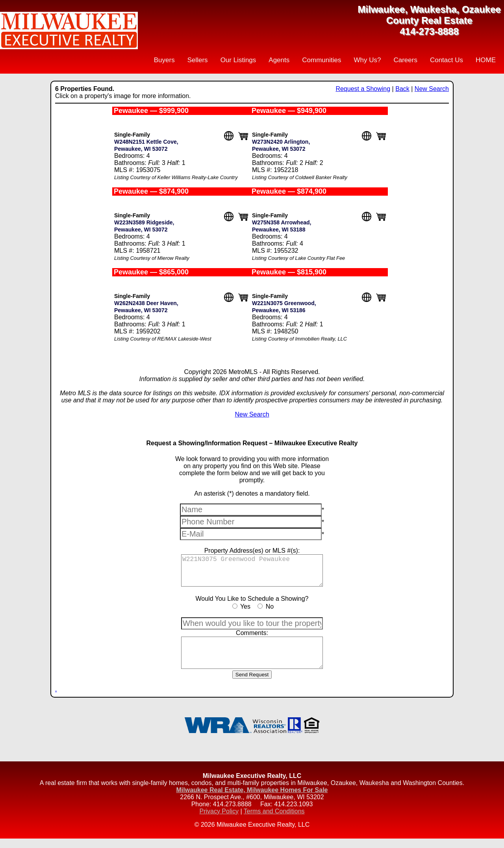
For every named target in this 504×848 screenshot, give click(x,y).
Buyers (164, 60)
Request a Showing (363, 89)
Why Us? (367, 60)
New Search (432, 89)
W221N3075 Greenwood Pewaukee (252, 573)
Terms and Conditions (274, 821)
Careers (405, 60)
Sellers (198, 60)
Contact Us (447, 60)
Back (402, 89)
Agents (279, 60)
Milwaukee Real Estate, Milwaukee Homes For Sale (252, 799)
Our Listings (238, 60)
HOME (486, 60)
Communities (321, 60)
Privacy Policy (219, 821)
